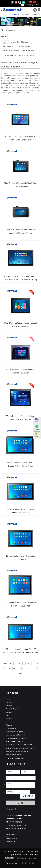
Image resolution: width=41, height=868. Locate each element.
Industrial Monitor (12, 728)
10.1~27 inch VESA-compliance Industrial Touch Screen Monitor (20, 325)
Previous (5, 663)
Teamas (37, 422)
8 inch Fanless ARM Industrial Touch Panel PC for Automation (21, 185)
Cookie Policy (10, 841)
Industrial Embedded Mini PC (16, 738)
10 (14, 668)
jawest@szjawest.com (32, 5)
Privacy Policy (11, 835)
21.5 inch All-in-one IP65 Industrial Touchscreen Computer (20, 511)
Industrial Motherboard (13, 755)
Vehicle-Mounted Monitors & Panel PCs (19, 745)
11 (18, 668)
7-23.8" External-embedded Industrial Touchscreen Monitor (20, 371)
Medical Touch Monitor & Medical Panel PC (20, 748)
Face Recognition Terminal (15, 758)
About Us (9, 712)
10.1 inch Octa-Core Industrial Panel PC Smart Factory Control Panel (20, 138)
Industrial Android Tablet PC (15, 735)
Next (20, 674)
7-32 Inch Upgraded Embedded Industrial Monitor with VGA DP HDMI (20, 418)
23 (32, 668)
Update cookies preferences (26, 858)
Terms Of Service (12, 838)
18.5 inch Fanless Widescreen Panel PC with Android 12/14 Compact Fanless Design (20, 651)
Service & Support (12, 709)
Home (5, 14)
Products (15, 14)
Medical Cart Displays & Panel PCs (18, 751)
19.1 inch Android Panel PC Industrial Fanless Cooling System (20, 558)
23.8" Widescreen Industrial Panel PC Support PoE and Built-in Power (20, 464)
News (8, 715)
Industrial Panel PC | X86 (14, 732)
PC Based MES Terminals (15, 742)
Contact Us (36, 14)
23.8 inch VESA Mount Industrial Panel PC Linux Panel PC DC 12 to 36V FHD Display (20, 278)
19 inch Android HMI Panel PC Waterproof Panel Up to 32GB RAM (20, 604)
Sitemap (26, 855)
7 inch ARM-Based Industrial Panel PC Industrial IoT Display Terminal (21, 231)
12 (23, 668)
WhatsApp (37, 429)
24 (36, 668)
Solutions (26, 14)
